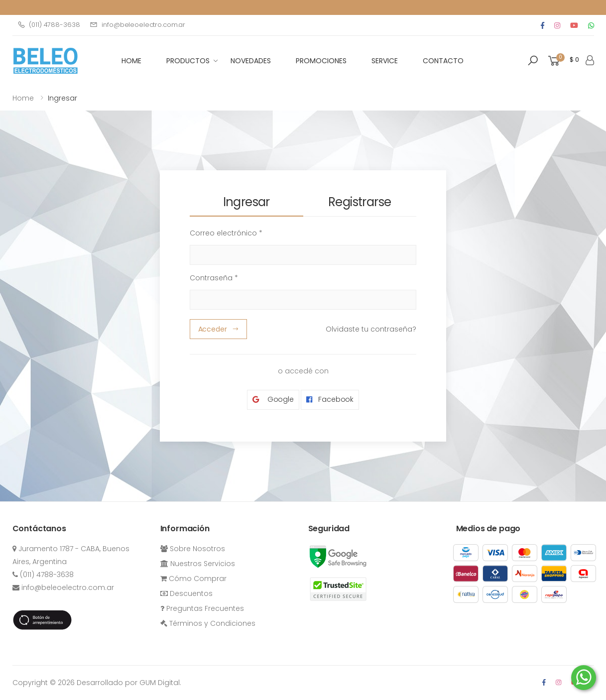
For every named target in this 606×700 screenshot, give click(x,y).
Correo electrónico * (226, 233)
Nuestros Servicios (198, 564)
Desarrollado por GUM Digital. (129, 683)
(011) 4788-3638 (49, 25)
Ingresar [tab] (246, 202)
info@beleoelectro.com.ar (137, 25)
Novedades (251, 61)
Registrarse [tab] (360, 202)
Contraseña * (214, 278)
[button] (533, 61)
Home (23, 98)
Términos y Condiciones (208, 623)
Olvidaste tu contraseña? (371, 329)
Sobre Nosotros (193, 549)
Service (385, 61)
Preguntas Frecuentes (202, 608)
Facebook (330, 400)
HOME (131, 61)
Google (273, 400)
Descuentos (186, 593)
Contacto (443, 61)
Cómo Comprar (193, 579)
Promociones (321, 61)
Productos (188, 61)
